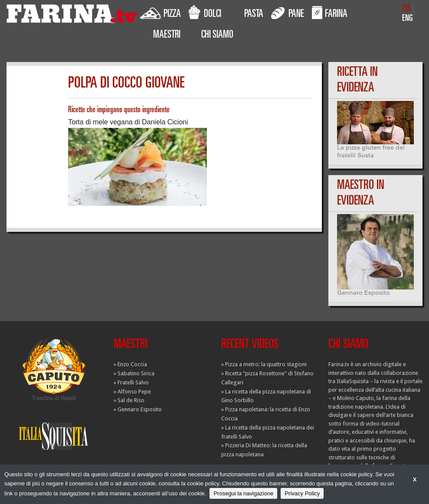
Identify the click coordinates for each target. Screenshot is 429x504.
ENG (408, 19)
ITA (406, 9)
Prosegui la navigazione (243, 493)
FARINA (330, 13)
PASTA (254, 15)
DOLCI (205, 13)
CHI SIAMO (217, 36)
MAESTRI (167, 36)
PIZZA (160, 13)
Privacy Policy (302, 493)
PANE (288, 13)
